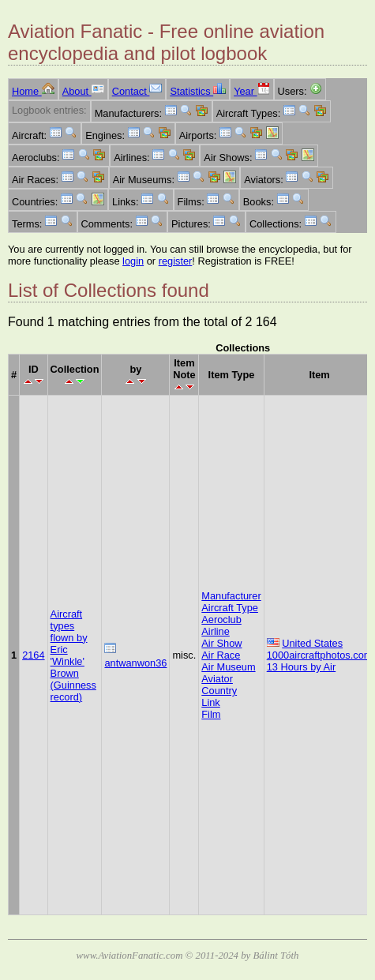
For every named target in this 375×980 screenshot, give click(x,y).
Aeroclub (221, 620)
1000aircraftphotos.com (320, 655)
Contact (137, 91)
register (176, 261)
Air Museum (228, 667)
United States (312, 643)
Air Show (221, 643)
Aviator (217, 679)
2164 (33, 655)
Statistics (198, 91)
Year (251, 91)
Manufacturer (231, 596)
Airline (216, 631)
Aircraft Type (230, 608)
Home (33, 91)
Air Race (221, 655)
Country (219, 691)
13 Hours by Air (302, 667)
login (133, 261)
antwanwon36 (135, 663)
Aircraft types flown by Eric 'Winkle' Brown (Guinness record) (73, 655)
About (83, 91)
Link (210, 702)
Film (211, 714)
